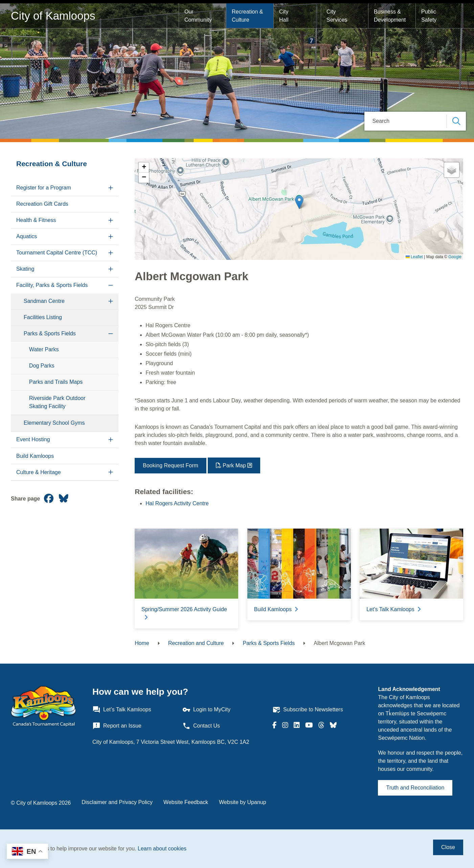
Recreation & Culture (248, 16)
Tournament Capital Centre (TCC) (57, 253)
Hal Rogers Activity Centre (177, 503)
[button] (299, 202)
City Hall (285, 16)
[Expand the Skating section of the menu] (110, 269)
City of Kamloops (53, 16)
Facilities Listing (43, 317)
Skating (25, 269)
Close (448, 847)
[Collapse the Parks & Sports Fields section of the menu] (110, 334)
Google (455, 257)
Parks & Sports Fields (50, 333)
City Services (337, 16)
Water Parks (44, 349)
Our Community (198, 16)
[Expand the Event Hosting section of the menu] (110, 440)
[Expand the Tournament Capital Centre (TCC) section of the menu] (110, 253)
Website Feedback (186, 802)
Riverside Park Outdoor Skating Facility (57, 402)
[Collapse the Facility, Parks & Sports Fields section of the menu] (110, 285)
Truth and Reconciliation (415, 788)
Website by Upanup (242, 802)
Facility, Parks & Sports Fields (52, 285)
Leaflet (414, 257)
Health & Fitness (36, 220)
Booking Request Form (171, 465)
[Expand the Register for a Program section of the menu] (110, 188)
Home (142, 643)
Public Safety (429, 16)
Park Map (234, 465)
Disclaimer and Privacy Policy (117, 802)
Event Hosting (33, 439)
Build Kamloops (35, 456)
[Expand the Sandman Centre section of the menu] (110, 301)
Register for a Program (44, 188)
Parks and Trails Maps (56, 382)
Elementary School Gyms (54, 423)
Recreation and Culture (196, 643)
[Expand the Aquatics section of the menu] (110, 237)
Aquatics (27, 236)
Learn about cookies (162, 849)
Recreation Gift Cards (42, 204)
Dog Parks (42, 366)
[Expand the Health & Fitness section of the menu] (110, 220)
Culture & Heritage (39, 472)
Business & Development (390, 16)
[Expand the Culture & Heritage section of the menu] (110, 472)
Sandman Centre (44, 301)
